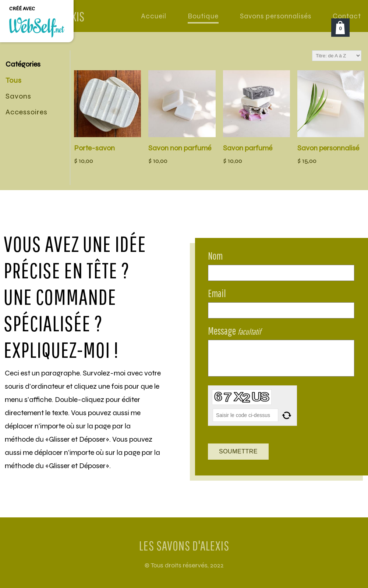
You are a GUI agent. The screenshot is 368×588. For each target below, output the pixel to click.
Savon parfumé (248, 148)
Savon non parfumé (180, 148)
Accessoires (26, 112)
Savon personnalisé (328, 148)
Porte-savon (94, 148)
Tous (14, 80)
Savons (18, 96)
